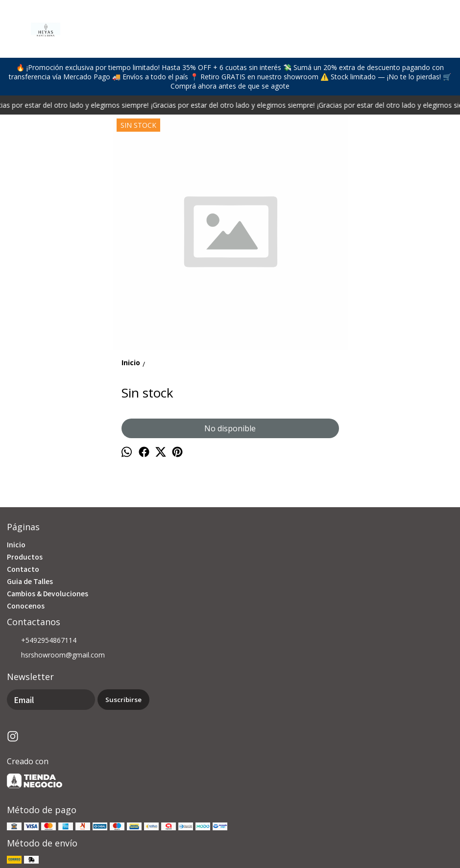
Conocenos (26, 606)
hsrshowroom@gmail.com (56, 656)
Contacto (23, 569)
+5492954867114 (42, 641)
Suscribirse (123, 700)
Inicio (16, 544)
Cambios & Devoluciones (48, 593)
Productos (25, 557)
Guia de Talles (30, 581)
